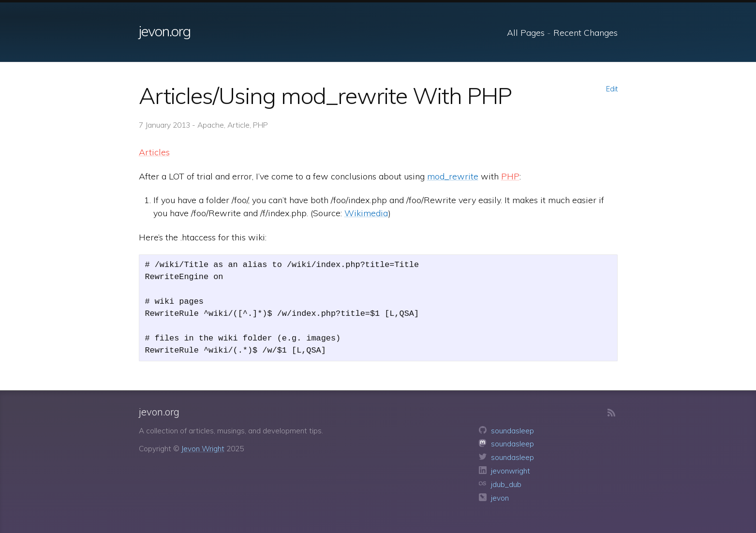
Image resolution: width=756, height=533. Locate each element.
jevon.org (165, 31)
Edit (612, 89)
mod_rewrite (453, 176)
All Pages (526, 33)
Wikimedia (366, 213)
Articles (154, 152)
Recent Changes (586, 33)
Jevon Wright (203, 449)
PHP (510, 176)
